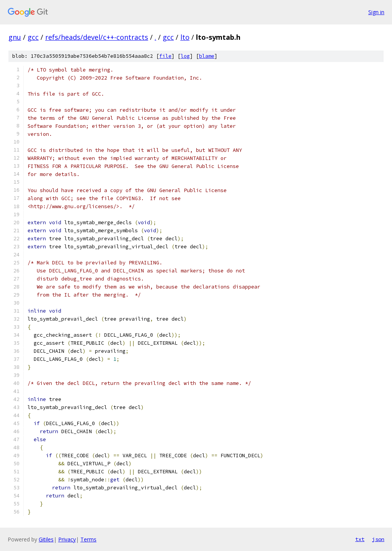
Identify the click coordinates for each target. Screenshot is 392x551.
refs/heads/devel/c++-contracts (97, 37)
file (165, 56)
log (185, 56)
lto (185, 37)
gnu (15, 37)
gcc (33, 37)
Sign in (376, 12)
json (378, 539)
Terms (88, 539)
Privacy (67, 539)
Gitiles (46, 539)
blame (207, 56)
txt (360, 539)
